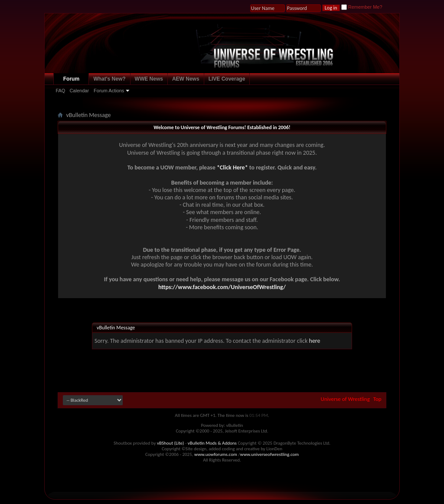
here (315, 341)
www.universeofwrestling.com (270, 454)
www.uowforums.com (216, 454)
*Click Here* (232, 167)
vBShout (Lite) (170, 443)
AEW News (186, 79)
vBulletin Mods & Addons (212, 443)
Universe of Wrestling (345, 399)
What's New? (109, 79)
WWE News (149, 79)
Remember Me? (362, 7)
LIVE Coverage (227, 79)
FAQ (60, 91)
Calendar (79, 91)
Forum (71, 79)
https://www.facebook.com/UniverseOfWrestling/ (222, 287)
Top (377, 399)
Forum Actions (109, 91)
